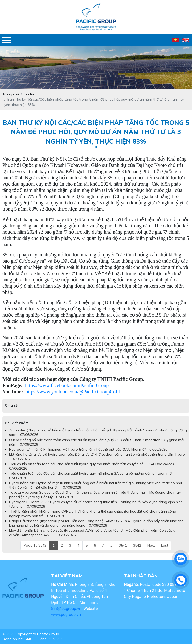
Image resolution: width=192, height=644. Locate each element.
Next (151, 545)
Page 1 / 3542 (35, 545)
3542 (137, 545)
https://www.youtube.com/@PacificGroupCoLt (73, 392)
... (112, 545)
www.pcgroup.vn (67, 614)
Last (165, 545)
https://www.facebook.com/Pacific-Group (67, 385)
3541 (123, 545)
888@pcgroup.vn (66, 608)
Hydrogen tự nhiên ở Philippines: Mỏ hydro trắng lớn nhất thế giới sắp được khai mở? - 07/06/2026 (88, 449)
